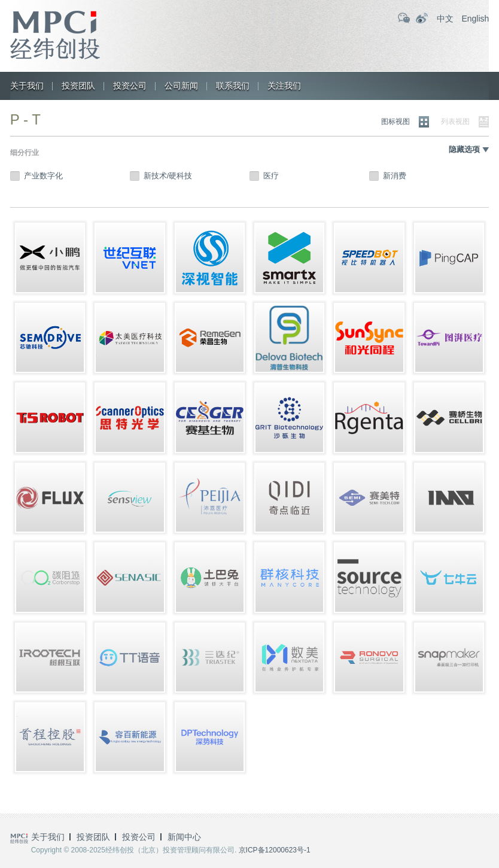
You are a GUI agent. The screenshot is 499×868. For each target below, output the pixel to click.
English (475, 19)
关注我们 (284, 86)
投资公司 (130, 86)
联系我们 (233, 86)
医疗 (271, 176)
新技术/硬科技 (168, 176)
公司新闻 (181, 86)
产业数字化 (43, 176)
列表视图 (455, 122)
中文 (445, 19)
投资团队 (78, 86)
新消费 (395, 176)
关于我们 (27, 86)
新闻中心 (184, 837)
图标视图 (395, 122)
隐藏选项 (464, 149)
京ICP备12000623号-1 (275, 850)
